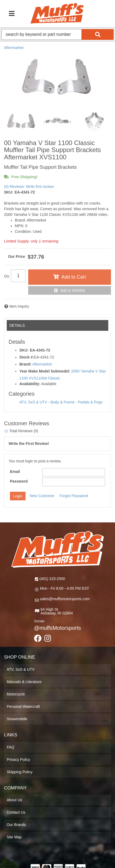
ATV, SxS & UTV (33, 402)
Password (19, 481)
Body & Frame (62, 402)
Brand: (25, 364)
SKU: (9, 192)
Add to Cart (73, 277)
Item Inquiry (19, 306)
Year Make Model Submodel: (45, 371)
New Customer (42, 496)
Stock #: (27, 357)
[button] (57, 34)
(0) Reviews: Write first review (29, 187)
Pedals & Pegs (90, 402)
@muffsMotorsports (57, 628)
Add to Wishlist (73, 290)
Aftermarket (14, 48)
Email (15, 472)
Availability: (30, 384)
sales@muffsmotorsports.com (65, 599)
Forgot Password (74, 496)
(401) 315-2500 (52, 579)
